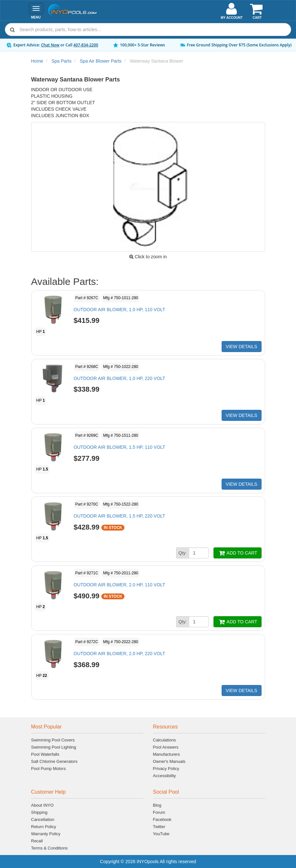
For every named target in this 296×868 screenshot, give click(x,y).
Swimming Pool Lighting (54, 747)
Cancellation (43, 819)
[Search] (154, 30)
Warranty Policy (46, 834)
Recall (37, 841)
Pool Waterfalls (45, 754)
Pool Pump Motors (49, 769)
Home (37, 61)
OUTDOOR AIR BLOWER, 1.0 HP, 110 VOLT (120, 310)
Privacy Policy (166, 769)
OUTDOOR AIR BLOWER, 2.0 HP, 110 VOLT (120, 585)
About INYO (42, 805)
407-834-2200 (86, 45)
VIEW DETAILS (242, 347)
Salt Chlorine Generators (54, 761)
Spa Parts (61, 61)
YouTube (161, 834)
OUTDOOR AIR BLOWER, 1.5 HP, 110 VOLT (120, 447)
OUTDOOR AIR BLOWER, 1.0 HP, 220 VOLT (120, 378)
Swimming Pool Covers (53, 740)
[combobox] (148, 30)
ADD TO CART (237, 553)
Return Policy (44, 827)
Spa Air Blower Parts (100, 61)
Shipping (39, 812)
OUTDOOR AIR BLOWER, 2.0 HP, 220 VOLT (120, 654)
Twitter (159, 827)
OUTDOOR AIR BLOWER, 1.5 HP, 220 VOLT (120, 516)
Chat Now (50, 45)
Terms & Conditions (50, 848)
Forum (159, 812)
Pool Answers (166, 747)
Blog (157, 805)
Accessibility (165, 776)
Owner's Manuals (169, 761)
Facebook (162, 819)
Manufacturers (167, 754)
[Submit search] (12, 30)
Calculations (165, 740)
